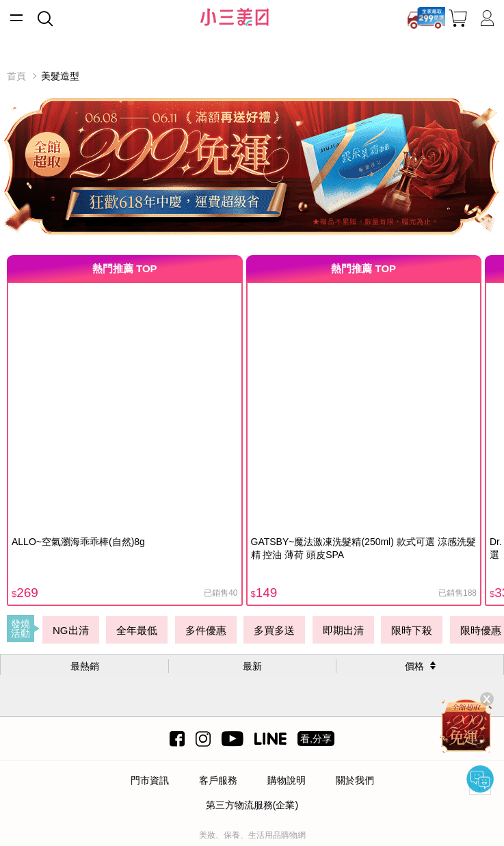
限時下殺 (412, 630)
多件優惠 (206, 630)
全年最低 (137, 630)
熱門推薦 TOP (125, 268)
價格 (414, 666)
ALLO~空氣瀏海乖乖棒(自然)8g (78, 542)
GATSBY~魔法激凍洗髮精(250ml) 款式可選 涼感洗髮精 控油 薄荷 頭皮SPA (363, 548)
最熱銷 (85, 666)
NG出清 (71, 630)
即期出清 (343, 630)
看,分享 (316, 739)
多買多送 (274, 630)
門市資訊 (150, 780)
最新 (252, 666)
